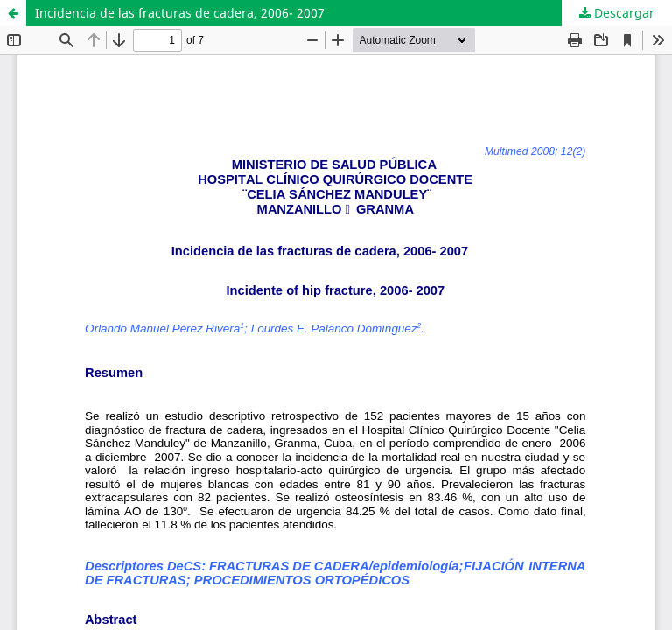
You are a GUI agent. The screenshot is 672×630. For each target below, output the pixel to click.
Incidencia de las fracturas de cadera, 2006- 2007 (180, 13)
